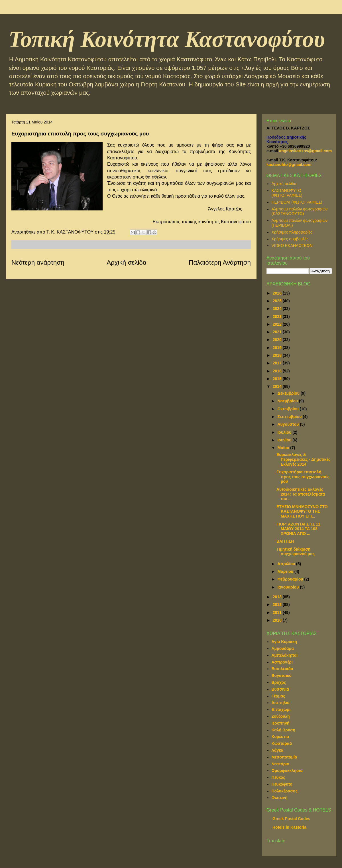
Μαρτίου (286, 571)
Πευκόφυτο (282, 784)
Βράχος (279, 682)
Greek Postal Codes (291, 819)
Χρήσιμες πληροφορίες (292, 232)
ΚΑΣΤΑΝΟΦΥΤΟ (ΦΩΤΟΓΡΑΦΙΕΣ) (287, 193)
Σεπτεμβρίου (290, 417)
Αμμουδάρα (283, 648)
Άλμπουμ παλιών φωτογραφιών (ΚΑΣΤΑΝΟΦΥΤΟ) (300, 211)
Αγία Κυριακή (284, 642)
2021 (278, 332)
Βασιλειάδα (282, 669)
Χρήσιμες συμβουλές (290, 239)
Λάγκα (278, 750)
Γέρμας (278, 696)
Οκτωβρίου (288, 409)
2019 (278, 348)
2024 (278, 309)
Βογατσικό (282, 676)
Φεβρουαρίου (291, 579)
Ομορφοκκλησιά (287, 770)
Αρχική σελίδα (127, 262)
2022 (278, 324)
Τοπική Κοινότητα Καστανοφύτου (167, 39)
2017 (278, 363)
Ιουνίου (285, 440)
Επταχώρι (281, 709)
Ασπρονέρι (282, 662)
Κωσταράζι (282, 743)
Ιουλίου (285, 432)
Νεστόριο (280, 764)
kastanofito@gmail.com (289, 165)
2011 (278, 613)
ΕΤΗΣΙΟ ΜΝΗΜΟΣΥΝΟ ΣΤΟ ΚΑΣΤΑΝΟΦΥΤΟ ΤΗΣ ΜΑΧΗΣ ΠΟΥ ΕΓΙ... (302, 512)
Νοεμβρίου (288, 401)
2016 (278, 371)
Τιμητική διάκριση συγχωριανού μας (296, 552)
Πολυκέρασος (285, 791)
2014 (278, 386)
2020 (278, 340)
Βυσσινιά (280, 689)
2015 (278, 379)
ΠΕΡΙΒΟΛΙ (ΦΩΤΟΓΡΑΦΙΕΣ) (297, 202)
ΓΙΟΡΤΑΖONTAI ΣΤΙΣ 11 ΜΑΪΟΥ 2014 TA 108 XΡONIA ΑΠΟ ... (298, 529)
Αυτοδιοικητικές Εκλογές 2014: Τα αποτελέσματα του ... (301, 494)
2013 (278, 597)
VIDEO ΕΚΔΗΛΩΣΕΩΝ (292, 246)
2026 (278, 293)
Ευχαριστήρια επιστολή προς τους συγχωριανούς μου (303, 477)
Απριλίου (287, 564)
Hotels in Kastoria (289, 827)
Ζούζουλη (281, 716)
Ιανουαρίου (289, 587)
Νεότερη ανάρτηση (38, 262)
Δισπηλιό (281, 703)
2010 (278, 620)
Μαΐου (284, 448)
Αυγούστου (289, 424)
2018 (278, 355)
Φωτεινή (280, 798)
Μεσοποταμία (284, 757)
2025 (278, 301)
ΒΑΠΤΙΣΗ (285, 541)
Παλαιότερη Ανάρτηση (220, 262)
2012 (278, 605)
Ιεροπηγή (281, 723)
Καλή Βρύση (284, 730)
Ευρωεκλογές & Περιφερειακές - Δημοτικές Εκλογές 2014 (303, 459)
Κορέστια (280, 737)
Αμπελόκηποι (285, 655)
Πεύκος (278, 777)
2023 (278, 317)
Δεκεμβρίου (289, 393)
